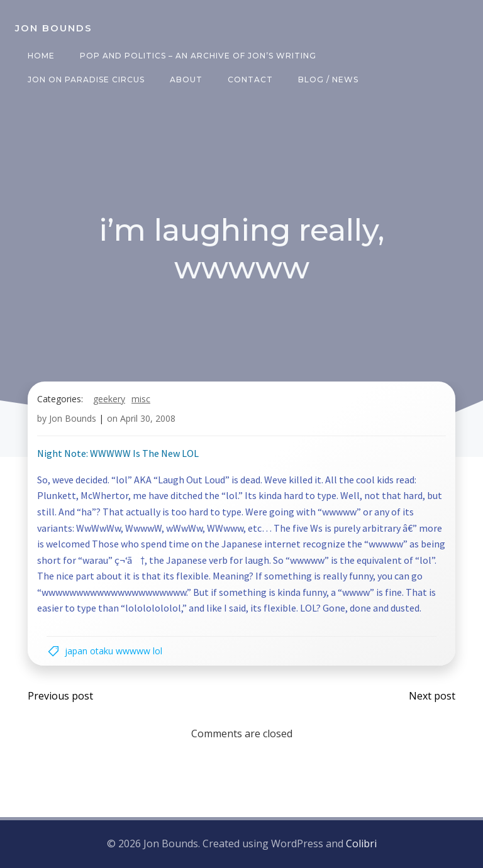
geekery (109, 399)
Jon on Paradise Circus (86, 80)
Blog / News (328, 80)
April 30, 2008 (148, 418)
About (186, 80)
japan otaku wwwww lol (114, 651)
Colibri (361, 843)
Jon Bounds (73, 418)
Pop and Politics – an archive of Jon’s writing (198, 56)
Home (41, 56)
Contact (250, 80)
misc (141, 399)
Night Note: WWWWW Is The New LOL (118, 453)
